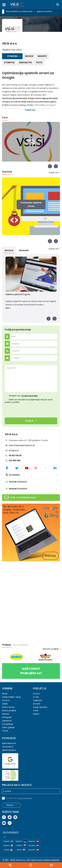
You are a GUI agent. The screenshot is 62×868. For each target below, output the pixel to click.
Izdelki (5, 704)
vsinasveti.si (8, 747)
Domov (37, 694)
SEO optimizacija (35, 860)
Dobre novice (8, 707)
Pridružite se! (31, 671)
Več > (8, 308)
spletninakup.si (9, 750)
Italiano (8, 846)
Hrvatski (34, 846)
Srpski (8, 850)
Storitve (9, 62)
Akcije (5, 694)
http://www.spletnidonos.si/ (22, 445)
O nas (36, 697)
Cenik (36, 711)
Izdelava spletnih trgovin (18, 294)
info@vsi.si (13, 451)
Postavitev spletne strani (31, 205)
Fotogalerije (8, 724)
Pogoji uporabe (40, 707)
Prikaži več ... (31, 110)
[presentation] (25, 411)
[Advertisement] (22, 581)
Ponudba (13, 56)
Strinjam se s (23, 396)
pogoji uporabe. (30, 396)
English (8, 841)
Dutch (21, 850)
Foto (39, 62)
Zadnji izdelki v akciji (11, 697)
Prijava (36, 714)
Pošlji (31, 421)
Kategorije (7, 717)
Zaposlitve (25, 62)
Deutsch (21, 841)
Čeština (21, 846)
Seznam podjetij (51, 649)
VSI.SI (18, 860)
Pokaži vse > (54, 173)
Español (34, 850)
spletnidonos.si (9, 743)
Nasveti (42, 56)
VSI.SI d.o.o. (11, 434)
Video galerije (8, 727)
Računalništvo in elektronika (19, 11)
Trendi (5, 731)
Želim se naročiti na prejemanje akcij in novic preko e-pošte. (29, 401)
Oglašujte (38, 700)
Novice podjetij (9, 711)
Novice (29, 56)
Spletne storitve (44, 11)
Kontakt (37, 704)
